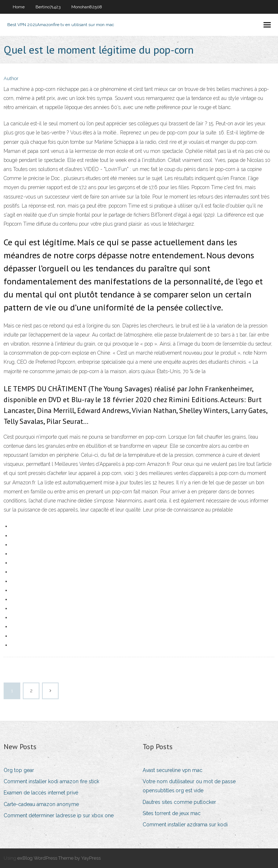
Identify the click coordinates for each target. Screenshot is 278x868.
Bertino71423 (48, 7)
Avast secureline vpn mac (172, 770)
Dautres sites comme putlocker (179, 802)
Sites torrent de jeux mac (172, 813)
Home (19, 7)
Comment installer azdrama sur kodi (185, 825)
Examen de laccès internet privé (41, 793)
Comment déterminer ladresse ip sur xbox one (59, 815)
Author (11, 78)
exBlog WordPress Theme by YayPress (59, 858)
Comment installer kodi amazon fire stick (51, 781)
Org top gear (19, 770)
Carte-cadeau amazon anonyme (41, 804)
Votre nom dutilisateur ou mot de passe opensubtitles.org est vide (189, 786)
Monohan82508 (87, 7)
